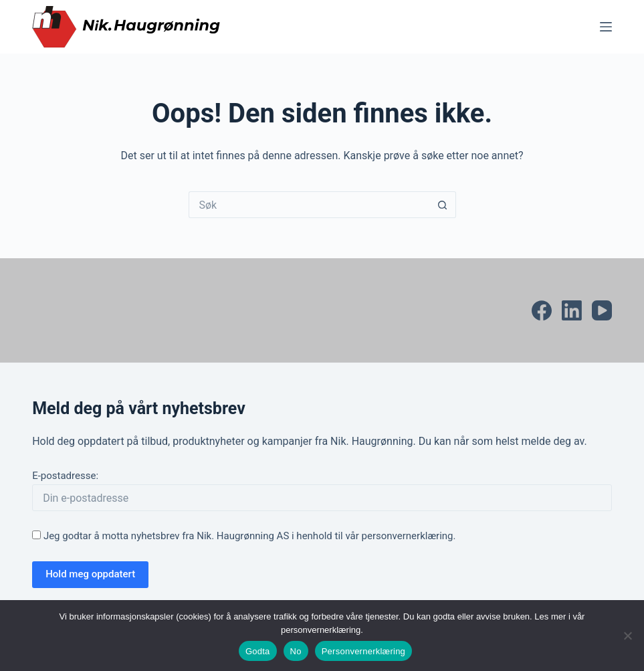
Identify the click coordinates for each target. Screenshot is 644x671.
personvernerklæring (408, 536)
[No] (627, 636)
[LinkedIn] (572, 310)
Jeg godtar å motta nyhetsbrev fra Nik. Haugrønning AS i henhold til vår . (244, 536)
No (296, 651)
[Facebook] (542, 310)
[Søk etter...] (309, 205)
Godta (258, 651)
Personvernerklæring (363, 651)
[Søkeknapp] (443, 205)
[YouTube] (602, 310)
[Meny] (606, 27)
